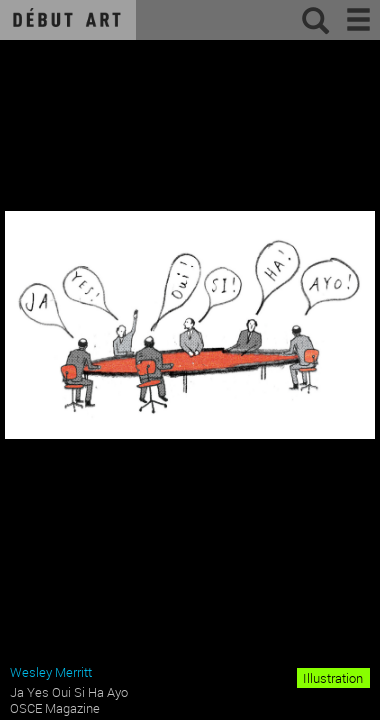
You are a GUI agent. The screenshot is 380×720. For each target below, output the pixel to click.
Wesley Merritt (51, 672)
